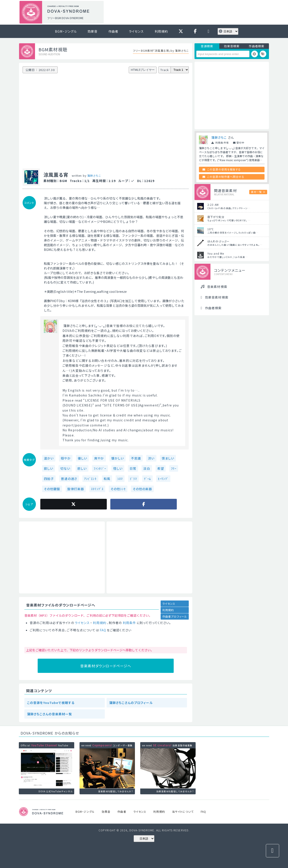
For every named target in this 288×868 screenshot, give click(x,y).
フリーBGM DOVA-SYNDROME (65, 18)
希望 (161, 468)
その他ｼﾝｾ (118, 489)
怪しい (118, 468)
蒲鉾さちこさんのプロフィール (131, 703)
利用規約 (161, 31)
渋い (151, 458)
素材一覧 (256, 192)
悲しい (82, 468)
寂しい (49, 468)
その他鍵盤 (52, 489)
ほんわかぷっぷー (218, 241)
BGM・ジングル (66, 31)
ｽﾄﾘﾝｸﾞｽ (97, 489)
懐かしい (118, 458)
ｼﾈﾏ (120, 479)
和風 (107, 479)
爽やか (99, 458)
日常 (133, 468)
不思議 (136, 458)
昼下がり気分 (216, 217)
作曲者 (113, 31)
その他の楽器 (142, 489)
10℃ (211, 229)
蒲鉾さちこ (94, 175)
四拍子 (49, 479)
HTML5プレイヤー (143, 70)
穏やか (66, 458)
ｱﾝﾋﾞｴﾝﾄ (90, 479)
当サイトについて (183, 812)
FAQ (103, 630)
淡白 (147, 468)
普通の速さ (69, 479)
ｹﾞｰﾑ (147, 479)
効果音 (92, 31)
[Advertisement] (188, 12)
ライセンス (136, 31)
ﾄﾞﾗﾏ (133, 479)
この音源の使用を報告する (224, 169)
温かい (49, 458)
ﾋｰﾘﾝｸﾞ (163, 479)
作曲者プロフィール (175, 616)
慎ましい (168, 458)
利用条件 (129, 623)
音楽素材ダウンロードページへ (106, 666)
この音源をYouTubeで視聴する (51, 703)
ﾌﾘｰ (174, 468)
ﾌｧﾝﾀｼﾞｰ (100, 468)
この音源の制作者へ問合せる (226, 177)
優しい (82, 458)
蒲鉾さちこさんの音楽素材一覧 (50, 714)
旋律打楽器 (76, 489)
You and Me (216, 253)
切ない (65, 468)
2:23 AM (213, 205)
